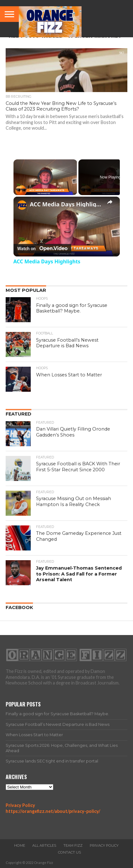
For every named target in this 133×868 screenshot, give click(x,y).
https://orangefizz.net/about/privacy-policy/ (53, 811)
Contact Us (69, 852)
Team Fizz (73, 845)
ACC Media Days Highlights (67, 204)
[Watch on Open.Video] (42, 249)
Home (20, 845)
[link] (22, 205)
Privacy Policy (20, 805)
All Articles (44, 845)
